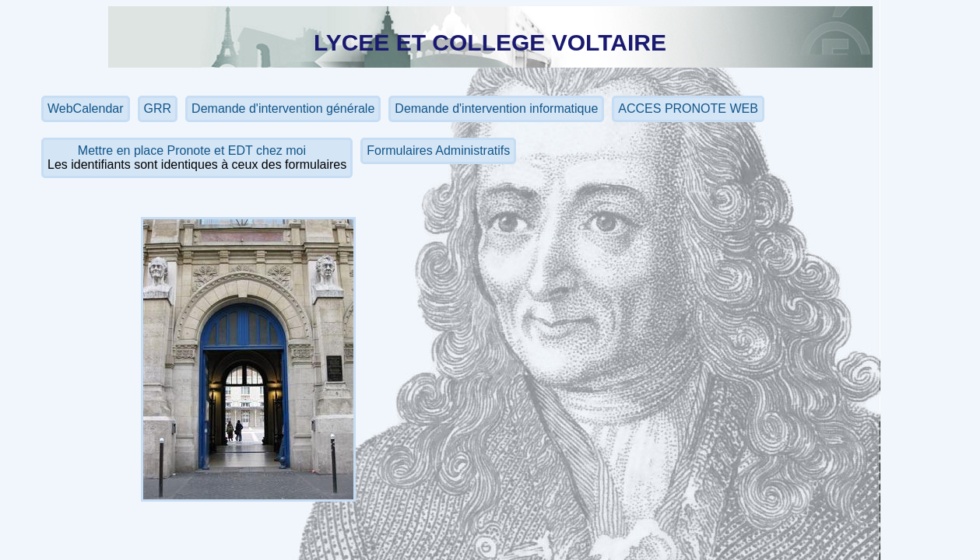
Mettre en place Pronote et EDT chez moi (194, 150)
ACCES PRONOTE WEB (688, 108)
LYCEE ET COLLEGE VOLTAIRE (490, 42)
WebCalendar (86, 108)
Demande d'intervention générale (283, 108)
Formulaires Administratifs (438, 150)
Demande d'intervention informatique (496, 108)
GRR (158, 108)
